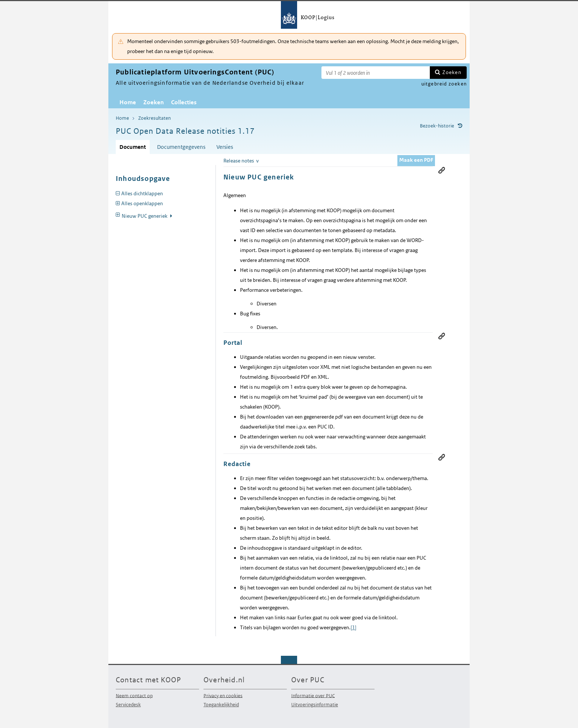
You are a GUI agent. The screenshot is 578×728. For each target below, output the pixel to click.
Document (133, 147)
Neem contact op (134, 695)
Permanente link (442, 336)
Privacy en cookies (223, 695)
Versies (225, 147)
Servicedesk (128, 705)
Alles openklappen (142, 203)
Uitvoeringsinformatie (315, 705)
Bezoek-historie (437, 126)
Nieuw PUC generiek (145, 216)
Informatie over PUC (313, 695)
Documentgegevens (181, 147)
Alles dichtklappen (142, 193)
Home (128, 102)
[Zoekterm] (376, 73)
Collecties (184, 102)
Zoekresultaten (154, 118)
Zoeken (452, 72)
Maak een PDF (416, 160)
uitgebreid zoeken (444, 84)
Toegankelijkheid (221, 705)
